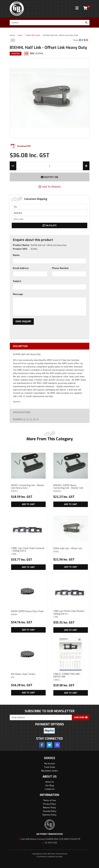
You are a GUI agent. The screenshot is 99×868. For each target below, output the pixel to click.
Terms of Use (49, 800)
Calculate (50, 225)
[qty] (49, 207)
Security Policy (50, 811)
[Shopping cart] (85, 8)
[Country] (49, 213)
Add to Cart (28, 504)
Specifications (22, 412)
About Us (50, 782)
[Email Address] (41, 717)
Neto (60, 856)
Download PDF (20, 146)
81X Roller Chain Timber (28, 676)
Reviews (26, 419)
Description (20, 346)
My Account (49, 763)
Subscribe (81, 717)
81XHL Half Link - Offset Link (71, 550)
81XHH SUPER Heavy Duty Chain (28, 613)
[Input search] (47, 23)
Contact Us (49, 789)
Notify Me (49, 177)
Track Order (50, 767)
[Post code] (49, 219)
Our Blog (50, 785)
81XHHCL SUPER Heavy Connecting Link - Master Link (71, 488)
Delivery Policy (49, 815)
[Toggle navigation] (77, 8)
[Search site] (86, 23)
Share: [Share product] (81, 40)
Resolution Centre (50, 771)
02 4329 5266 (50, 843)
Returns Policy (49, 808)
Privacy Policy (49, 804)
